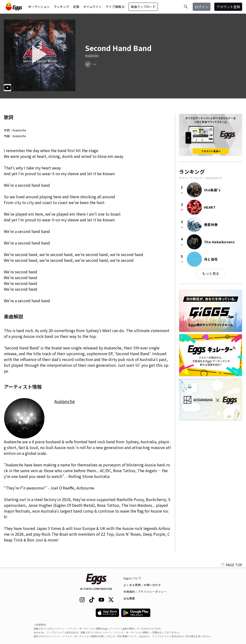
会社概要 (129, 598)
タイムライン (92, 7)
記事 (76, 7)
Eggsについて (133, 578)
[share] (88, 64)
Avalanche (92, 55)
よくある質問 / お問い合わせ (142, 585)
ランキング (61, 7)
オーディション (39, 7)
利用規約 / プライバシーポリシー (145, 592)
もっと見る (211, 273)
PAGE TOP (232, 565)
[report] (95, 64)
